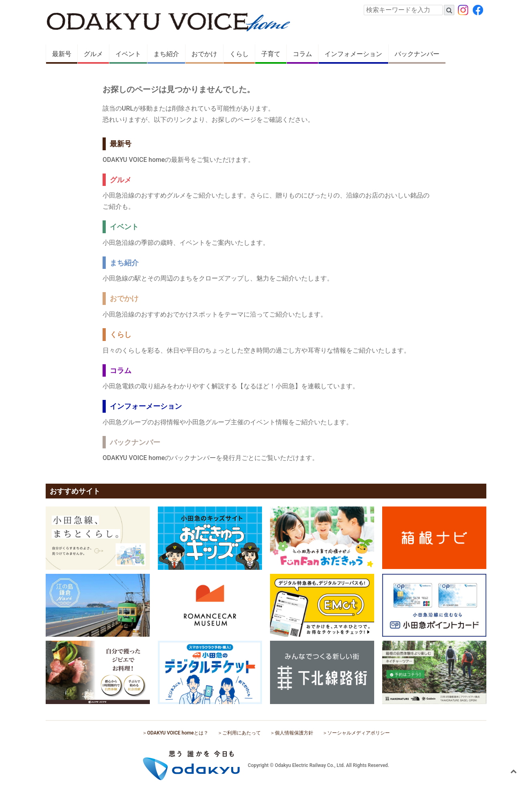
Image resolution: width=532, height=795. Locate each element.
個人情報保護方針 (294, 733)
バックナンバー (417, 54)
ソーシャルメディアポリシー (359, 733)
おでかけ (204, 54)
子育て (271, 54)
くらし (239, 54)
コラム (302, 54)
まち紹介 (166, 54)
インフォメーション (353, 54)
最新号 (62, 54)
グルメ (93, 54)
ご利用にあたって (242, 733)
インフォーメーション (146, 406)
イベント (128, 54)
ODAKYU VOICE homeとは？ (177, 733)
